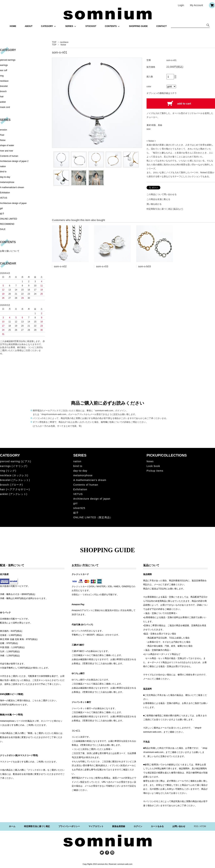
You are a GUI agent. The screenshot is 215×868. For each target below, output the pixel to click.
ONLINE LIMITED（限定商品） (93, 517)
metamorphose (7, 182)
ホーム (12, 826)
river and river (7, 151)
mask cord (5, 107)
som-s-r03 (102, 266)
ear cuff (4, 70)
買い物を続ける (154, 204)
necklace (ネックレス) (14, 475)
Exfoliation (5, 193)
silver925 (79, 508)
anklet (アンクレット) (14, 494)
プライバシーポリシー (69, 826)
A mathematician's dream (12, 187)
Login (181, 5)
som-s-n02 (60, 266)
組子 (2, 214)
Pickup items (155, 471)
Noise (63, 45)
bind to (3, 172)
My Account (196, 5)
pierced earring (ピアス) (16, 461)
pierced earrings (8, 60)
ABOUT (29, 26)
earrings (4, 65)
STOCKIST (91, 26)
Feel (2, 135)
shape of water (7, 145)
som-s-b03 (144, 266)
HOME (13, 26)
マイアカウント (96, 826)
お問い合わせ (179, 826)
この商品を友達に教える (158, 199)
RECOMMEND (7, 224)
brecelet (4, 86)
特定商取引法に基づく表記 (37, 826)
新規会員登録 (119, 826)
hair (2, 97)
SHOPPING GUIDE (138, 26)
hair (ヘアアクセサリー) (15, 489)
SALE (3, 229)
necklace (64, 42)
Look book (153, 466)
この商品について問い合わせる (162, 194)
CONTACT (162, 26)
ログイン (138, 826)
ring (2, 76)
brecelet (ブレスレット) (15, 480)
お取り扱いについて (10, 251)
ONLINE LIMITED (9, 219)
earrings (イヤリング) (14, 466)
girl (1, 208)
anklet (3, 102)
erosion (3, 130)
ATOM (203, 826)
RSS (196, 826)
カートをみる (157, 826)
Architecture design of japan (13, 203)
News (150, 461)
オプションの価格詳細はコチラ (162, 93)
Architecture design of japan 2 (14, 161)
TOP (54, 42)
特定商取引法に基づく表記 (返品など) (165, 209)
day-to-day (5, 177)
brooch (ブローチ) (11, 485)
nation (3, 166)
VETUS (4, 198)
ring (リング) (8, 471)
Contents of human (9, 156)
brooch (3, 91)
